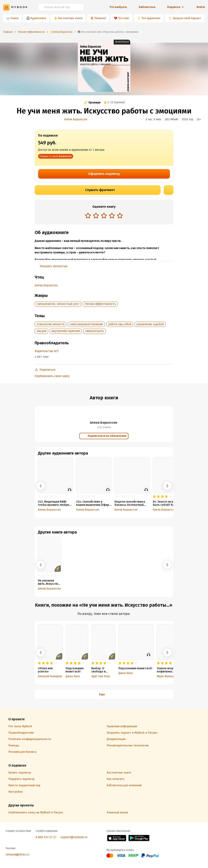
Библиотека (147, 7)
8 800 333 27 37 (46, 837)
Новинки (100, 18)
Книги (14, 18)
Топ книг (124, 18)
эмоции (41, 331)
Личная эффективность (100, 304)
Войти (201, 7)
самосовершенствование (86, 324)
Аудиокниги (38, 18)
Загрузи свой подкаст (187, 18)
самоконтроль (94, 331)
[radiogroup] (104, 216)
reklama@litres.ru (17, 855)
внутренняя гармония (66, 331)
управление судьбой (150, 324)
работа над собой (120, 324)
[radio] (88, 216)
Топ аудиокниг (151, 18)
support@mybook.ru (74, 837)
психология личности (50, 324)
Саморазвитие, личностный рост (58, 304)
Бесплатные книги (70, 18)
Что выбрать (118, 7)
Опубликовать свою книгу (52, 376)
